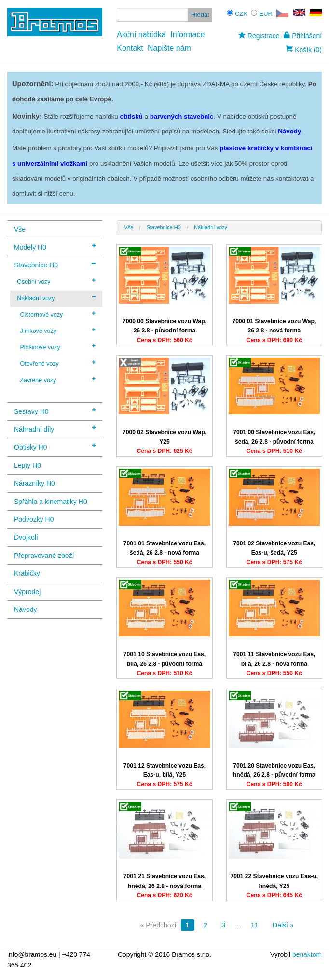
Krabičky (27, 573)
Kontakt (130, 48)
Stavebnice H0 (55, 264)
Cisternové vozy (58, 314)
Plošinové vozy (58, 347)
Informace (187, 34)
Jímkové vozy (58, 331)
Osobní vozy (56, 281)
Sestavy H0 (55, 411)
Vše (20, 229)
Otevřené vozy (58, 363)
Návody (25, 609)
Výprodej (27, 592)
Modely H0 (55, 246)
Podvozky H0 (34, 519)
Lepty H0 (27, 465)
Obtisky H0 (55, 446)
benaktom (307, 954)
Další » (283, 925)
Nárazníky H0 (34, 483)
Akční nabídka (141, 34)
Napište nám (169, 48)
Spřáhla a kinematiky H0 (51, 502)
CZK (241, 14)
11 (255, 925)
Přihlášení (303, 36)
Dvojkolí (26, 537)
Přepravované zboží (44, 556)
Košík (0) (304, 50)
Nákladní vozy (56, 298)
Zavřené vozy (58, 380)
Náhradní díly (55, 429)
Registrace (259, 36)
